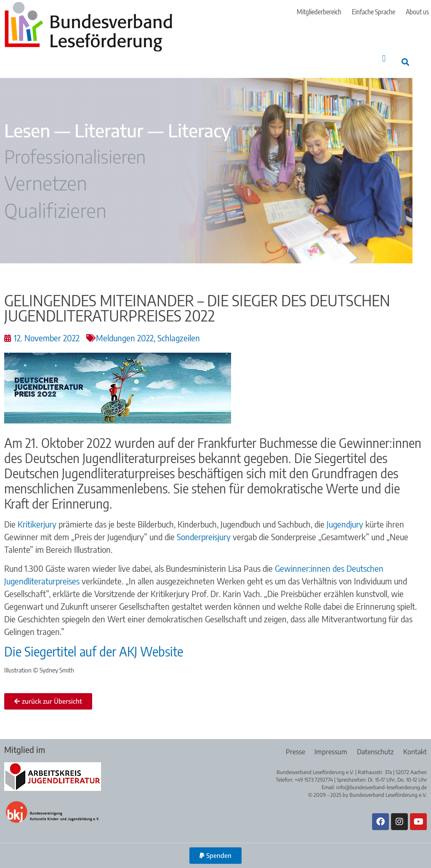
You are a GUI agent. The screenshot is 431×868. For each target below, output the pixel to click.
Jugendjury (345, 524)
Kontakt (415, 752)
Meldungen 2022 (125, 338)
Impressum (329, 752)
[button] (384, 58)
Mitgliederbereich (319, 12)
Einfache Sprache (374, 12)
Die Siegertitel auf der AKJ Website (94, 651)
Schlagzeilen (179, 338)
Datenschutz (374, 752)
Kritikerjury (37, 524)
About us (417, 12)
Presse (293, 752)
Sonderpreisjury (204, 537)
